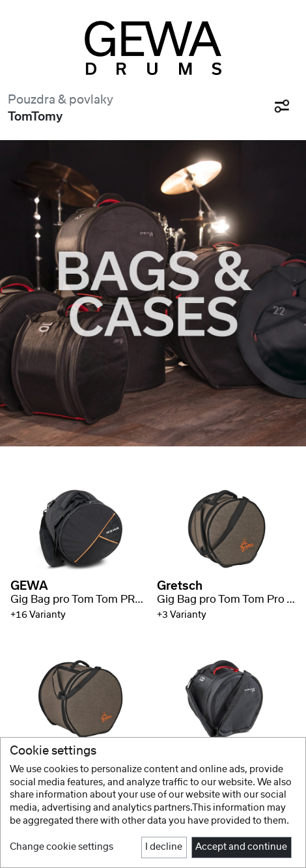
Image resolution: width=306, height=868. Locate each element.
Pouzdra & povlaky (61, 100)
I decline (164, 847)
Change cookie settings (62, 847)
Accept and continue (241, 847)
